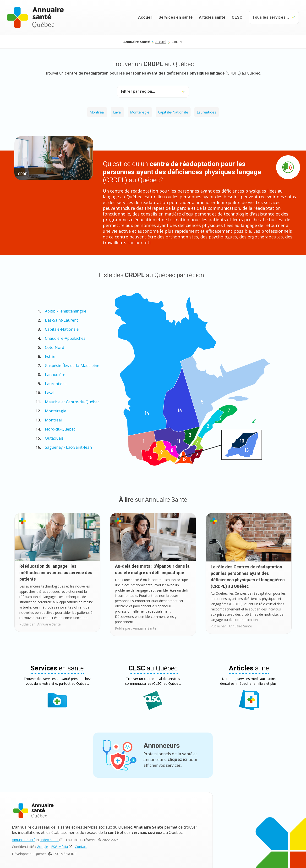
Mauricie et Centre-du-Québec (72, 402)
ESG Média (60, 847)
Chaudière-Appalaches (65, 338)
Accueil (145, 17)
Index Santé (49, 840)
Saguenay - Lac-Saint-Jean (68, 447)
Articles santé (212, 17)
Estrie (50, 356)
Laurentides (207, 112)
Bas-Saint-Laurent (61, 320)
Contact (81, 847)
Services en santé (176, 17)
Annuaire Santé (24, 840)
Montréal (97, 112)
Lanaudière (55, 375)
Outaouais (54, 438)
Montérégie (140, 112)
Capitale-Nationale (173, 112)
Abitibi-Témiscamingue (66, 311)
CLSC (237, 17)
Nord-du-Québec (60, 429)
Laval (117, 112)
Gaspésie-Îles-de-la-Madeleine (72, 366)
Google (42, 847)
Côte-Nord (55, 347)
